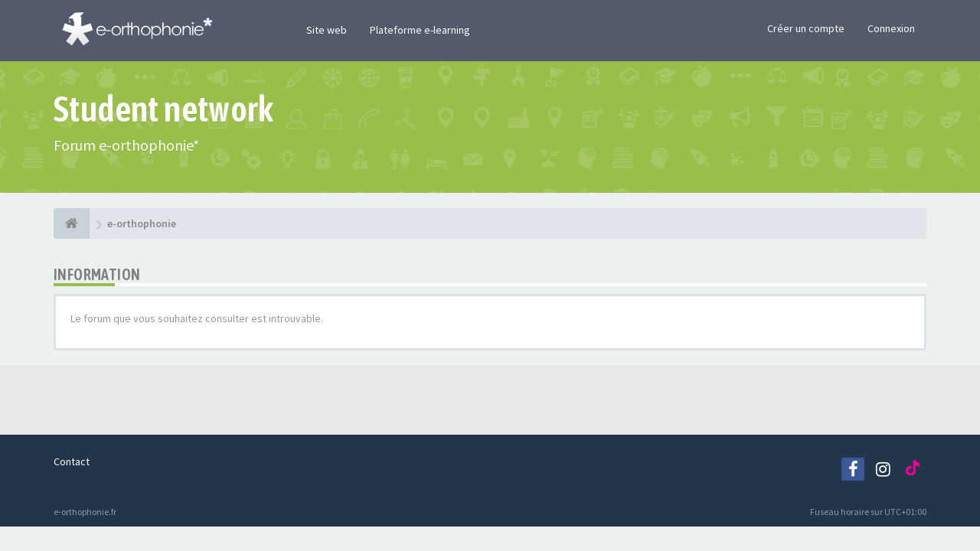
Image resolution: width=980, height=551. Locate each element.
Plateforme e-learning (420, 30)
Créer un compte (806, 28)
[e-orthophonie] (72, 223)
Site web (327, 30)
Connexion (891, 28)
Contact (72, 461)
